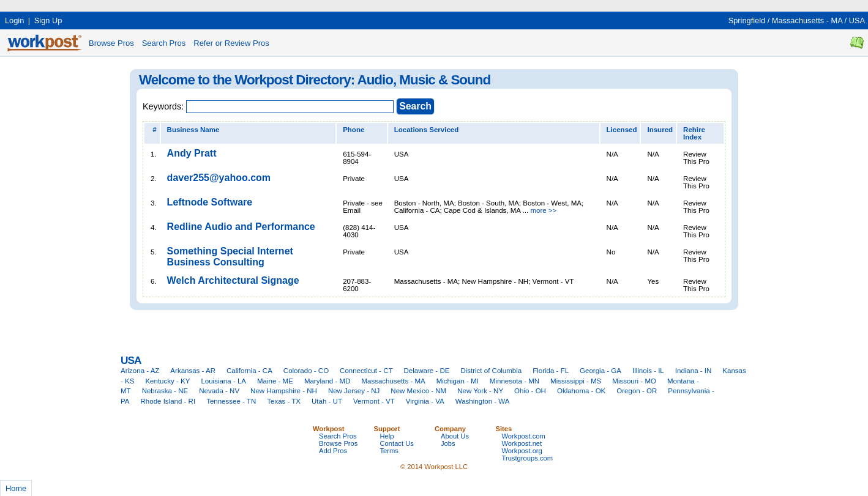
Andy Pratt (192, 153)
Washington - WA (483, 401)
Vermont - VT (374, 401)
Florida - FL (551, 371)
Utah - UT (327, 401)
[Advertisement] (223, 5)
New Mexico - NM (418, 391)
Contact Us (397, 443)
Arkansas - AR (193, 371)
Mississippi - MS (576, 381)
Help (387, 436)
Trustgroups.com (528, 458)
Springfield (747, 20)
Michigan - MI (458, 381)
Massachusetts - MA (807, 20)
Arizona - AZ (140, 371)
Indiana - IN (694, 371)
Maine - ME (275, 381)
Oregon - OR (637, 391)
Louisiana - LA (223, 381)
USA (857, 20)
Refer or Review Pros (231, 43)
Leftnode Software (210, 202)
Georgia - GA (600, 371)
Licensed (622, 130)
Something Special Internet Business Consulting (230, 257)
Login (14, 20)
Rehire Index (694, 133)
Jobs (448, 443)
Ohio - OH (530, 391)
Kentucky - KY (167, 381)
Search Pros (164, 43)
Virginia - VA (425, 401)
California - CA (249, 371)
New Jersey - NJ (354, 391)
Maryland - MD (327, 381)
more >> (543, 210)
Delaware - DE (427, 371)
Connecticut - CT (366, 371)
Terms (389, 451)
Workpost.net (522, 443)
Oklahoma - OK (581, 391)
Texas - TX (284, 401)
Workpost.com (524, 436)
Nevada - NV (219, 391)
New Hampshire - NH (284, 391)
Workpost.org (522, 451)
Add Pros (333, 451)
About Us (455, 436)
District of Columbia (491, 371)
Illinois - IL (648, 371)
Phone (354, 130)
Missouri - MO (634, 381)
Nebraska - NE (165, 391)
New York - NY (480, 391)
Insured (660, 130)
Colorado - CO (306, 371)
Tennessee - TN (231, 401)
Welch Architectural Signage (233, 280)
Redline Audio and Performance (241, 227)
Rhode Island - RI (168, 401)
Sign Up (48, 20)
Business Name (193, 130)
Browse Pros (111, 43)
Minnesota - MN (514, 381)
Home (16, 488)
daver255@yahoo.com (219, 178)
